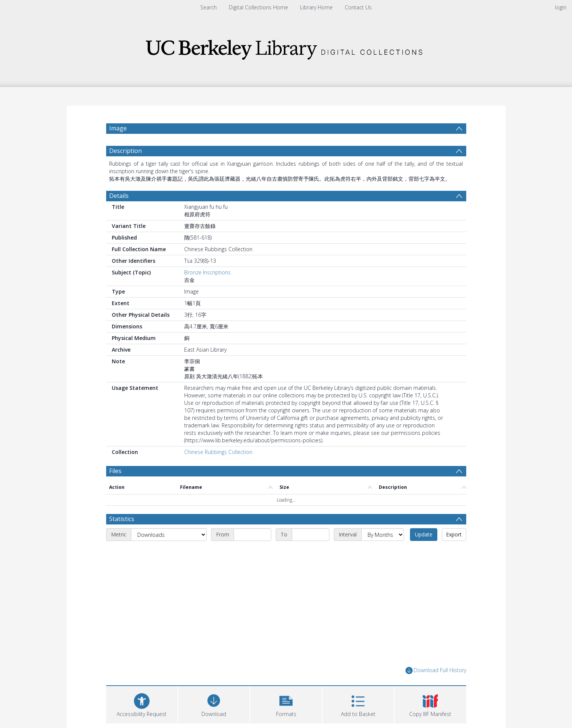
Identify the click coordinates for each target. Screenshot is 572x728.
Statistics (122, 519)
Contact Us (358, 7)
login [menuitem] (561, 7)
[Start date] (252, 535)
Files (115, 471)
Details (119, 196)
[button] (286, 704)
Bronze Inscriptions (207, 272)
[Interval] (383, 535)
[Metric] (169, 535)
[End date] (311, 535)
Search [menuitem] (209, 7)
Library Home (316, 7)
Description (125, 151)
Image (118, 128)
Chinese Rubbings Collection (218, 452)
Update (424, 534)
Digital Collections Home (258, 7)
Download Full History (436, 670)
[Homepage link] (286, 47)
